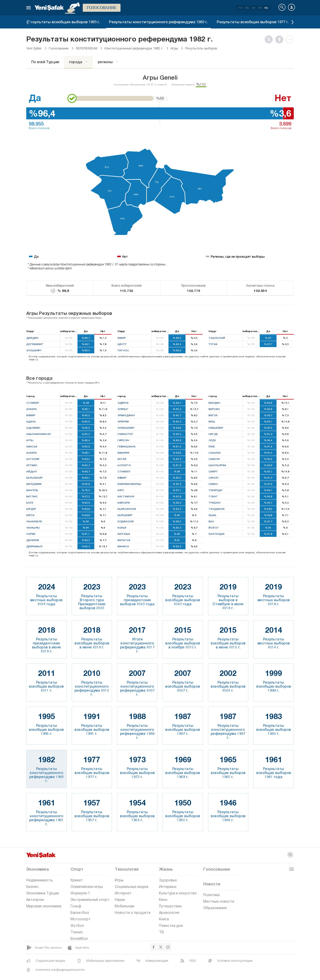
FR (260, 8)
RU (266, 8)
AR (253, 8)
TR (240, 8)
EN (247, 8)
